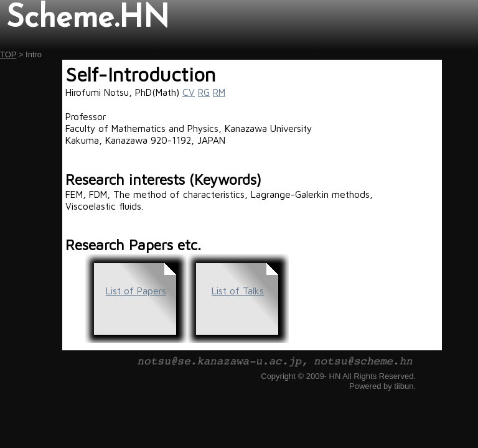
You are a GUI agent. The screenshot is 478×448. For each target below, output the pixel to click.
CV (189, 92)
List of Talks (238, 291)
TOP (8, 54)
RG (204, 92)
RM (219, 92)
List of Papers (136, 291)
